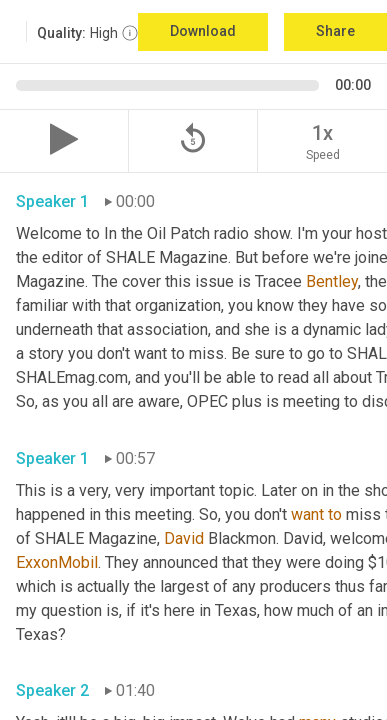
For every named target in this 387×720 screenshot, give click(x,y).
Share (335, 31)
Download (203, 31)
